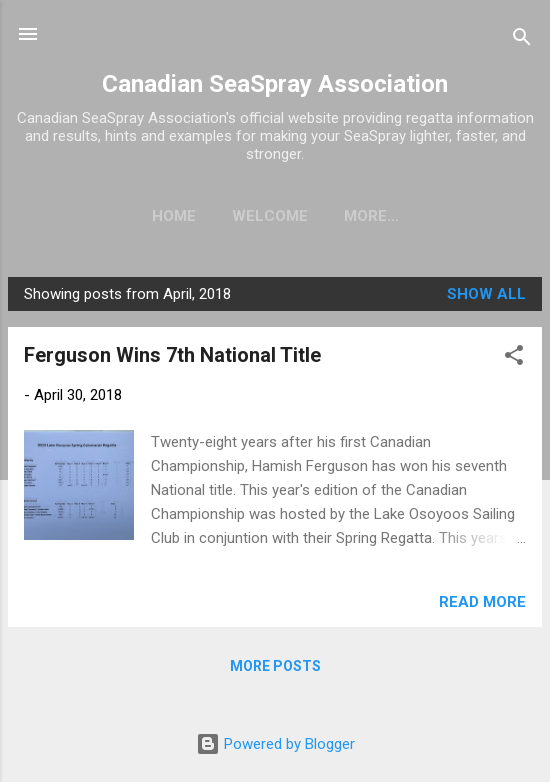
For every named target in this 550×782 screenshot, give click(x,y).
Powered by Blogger (275, 744)
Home (92, 216)
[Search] (522, 40)
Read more (482, 606)
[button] (514, 362)
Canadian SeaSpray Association (275, 84)
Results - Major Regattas (371, 216)
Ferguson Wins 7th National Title (172, 359)
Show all (486, 298)
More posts (275, 670)
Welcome (188, 216)
